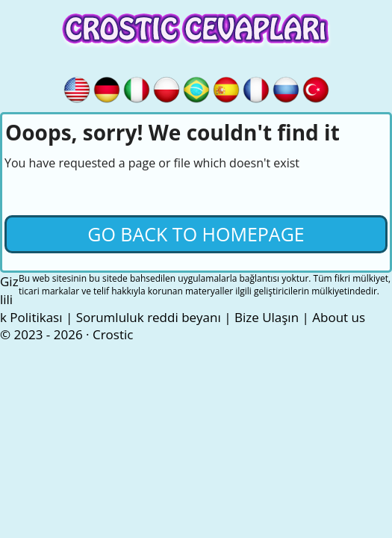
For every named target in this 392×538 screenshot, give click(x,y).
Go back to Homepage (196, 234)
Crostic (113, 334)
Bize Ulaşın (267, 317)
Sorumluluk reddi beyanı (149, 317)
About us (339, 317)
